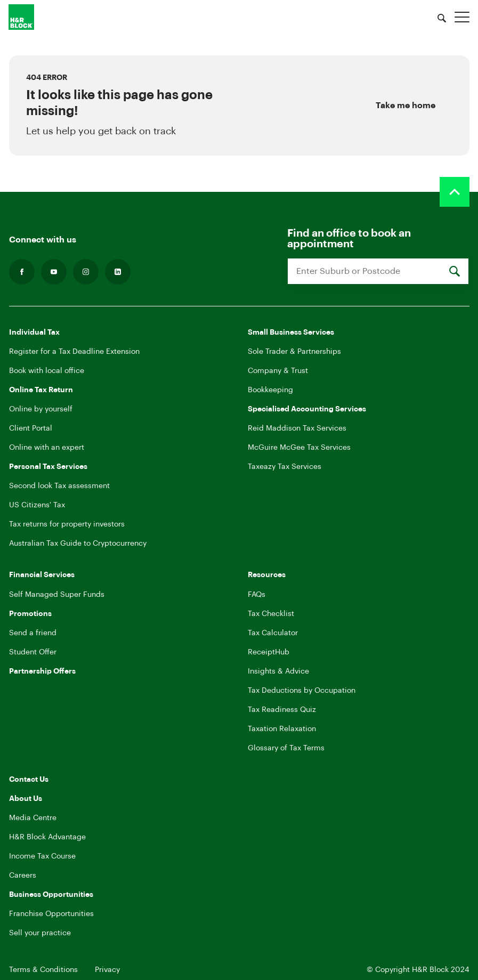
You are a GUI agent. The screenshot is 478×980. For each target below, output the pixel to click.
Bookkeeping (270, 390)
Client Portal (31, 428)
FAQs (257, 595)
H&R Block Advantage (47, 837)
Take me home (406, 106)
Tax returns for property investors (67, 524)
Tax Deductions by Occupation (302, 691)
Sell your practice (40, 933)
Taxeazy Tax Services (285, 467)
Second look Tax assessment (59, 486)
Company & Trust (278, 371)
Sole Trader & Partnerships (294, 352)
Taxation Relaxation (282, 729)
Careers (23, 876)
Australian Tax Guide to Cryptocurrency (78, 544)
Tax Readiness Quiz (282, 710)
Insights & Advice (278, 671)
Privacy (107, 970)
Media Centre (33, 818)
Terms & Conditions (43, 970)
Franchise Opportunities (51, 914)
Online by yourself (41, 409)
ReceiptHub (269, 652)
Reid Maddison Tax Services (297, 428)
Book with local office (47, 371)
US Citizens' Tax (37, 505)
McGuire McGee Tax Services (299, 448)
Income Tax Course (42, 856)
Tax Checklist (271, 614)
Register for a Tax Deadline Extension (74, 352)
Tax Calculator (273, 633)
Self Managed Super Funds (57, 595)
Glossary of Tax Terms (286, 748)
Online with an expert (47, 448)
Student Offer (33, 652)
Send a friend (33, 633)
